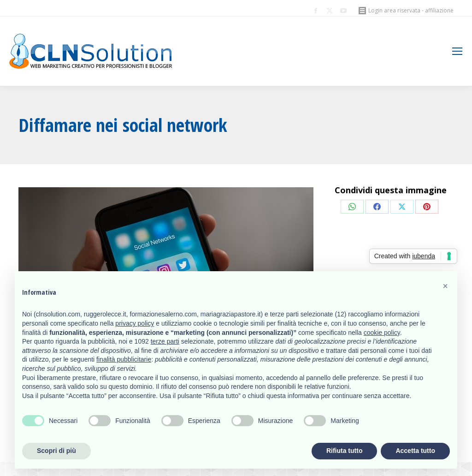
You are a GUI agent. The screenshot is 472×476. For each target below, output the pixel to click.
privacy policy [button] (135, 323)
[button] (445, 286)
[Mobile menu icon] (457, 51)
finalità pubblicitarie (124, 359)
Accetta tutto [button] (415, 451)
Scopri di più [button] (56, 451)
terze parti (165, 341)
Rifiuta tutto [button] (345, 451)
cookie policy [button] (382, 333)
